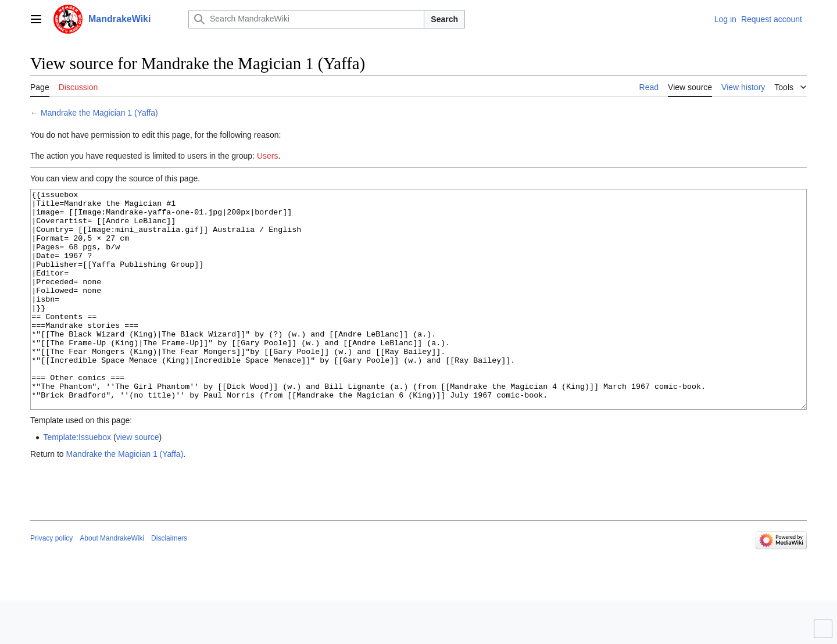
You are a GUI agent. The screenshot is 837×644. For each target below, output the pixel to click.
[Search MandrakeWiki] (306, 19)
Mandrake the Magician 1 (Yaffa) (99, 113)
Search (444, 19)
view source (138, 481)
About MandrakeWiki (112, 582)
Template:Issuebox (77, 481)
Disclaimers (169, 582)
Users (268, 156)
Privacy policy (51, 582)
